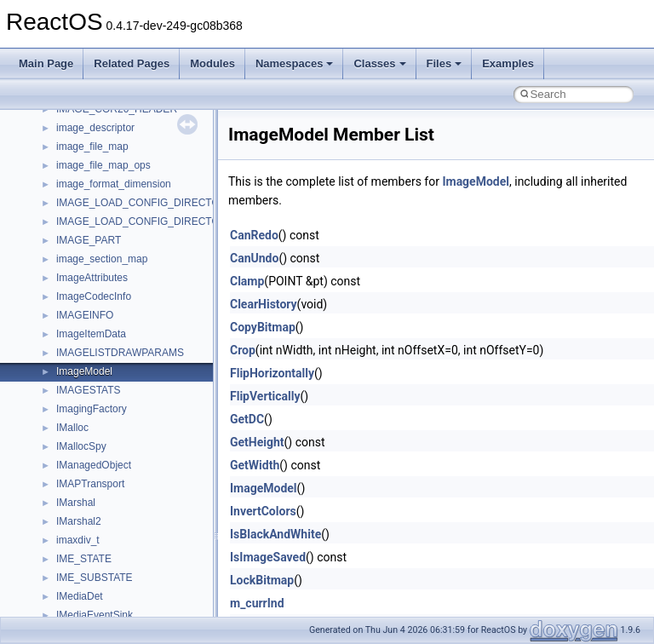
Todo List (49, 405)
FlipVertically (265, 396)
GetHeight (257, 442)
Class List (65, 498)
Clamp (247, 281)
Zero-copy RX (60, 273)
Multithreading (61, 311)
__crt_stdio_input (95, 517)
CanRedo (254, 235)
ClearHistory (264, 304)
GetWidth (255, 465)
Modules (212, 63)
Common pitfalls (66, 217)
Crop (243, 350)
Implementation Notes (79, 348)
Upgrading (52, 142)
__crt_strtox (83, 555)
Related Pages (132, 63)
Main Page (46, 63)
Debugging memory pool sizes (98, 236)
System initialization (74, 292)
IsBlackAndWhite (275, 534)
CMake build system (75, 198)
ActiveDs (76, 592)
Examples (508, 63)
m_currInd (257, 603)
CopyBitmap (263, 327)
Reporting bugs (63, 255)
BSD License (58, 367)
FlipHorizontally (272, 373)
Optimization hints (69, 330)
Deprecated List (65, 423)
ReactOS (36, 124)
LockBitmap (262, 580)
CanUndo (254, 258)
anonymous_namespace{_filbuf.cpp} (138, 611)
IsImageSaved (268, 557)
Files (445, 63)
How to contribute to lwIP (86, 180)
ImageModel (476, 181)
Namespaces (295, 63)
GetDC (247, 419)
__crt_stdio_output (98, 536)
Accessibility (84, 573)
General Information (74, 386)
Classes (379, 63)
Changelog (54, 161)
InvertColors (263, 511)
